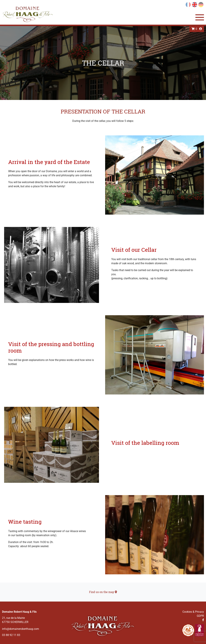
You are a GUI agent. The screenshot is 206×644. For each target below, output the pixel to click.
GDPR (200, 616)
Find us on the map (103, 592)
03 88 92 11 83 (11, 635)
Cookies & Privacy (193, 612)
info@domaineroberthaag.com (21, 629)
